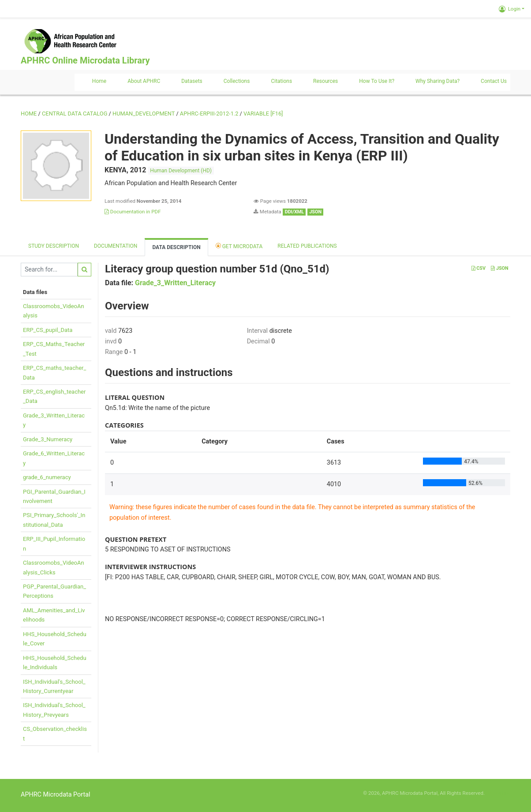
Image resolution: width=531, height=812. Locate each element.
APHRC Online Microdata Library (85, 60)
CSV (479, 268)
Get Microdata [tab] (239, 246)
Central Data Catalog (75, 114)
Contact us (494, 81)
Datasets (192, 81)
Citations (281, 81)
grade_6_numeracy (47, 477)
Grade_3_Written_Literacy (175, 283)
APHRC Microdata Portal (56, 795)
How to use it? (377, 81)
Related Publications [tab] (307, 246)
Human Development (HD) (181, 171)
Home (99, 81)
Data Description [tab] (176, 247)
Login (510, 9)
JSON (499, 268)
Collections (237, 81)
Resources (325, 81)
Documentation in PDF (133, 212)
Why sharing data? (438, 81)
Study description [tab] (54, 246)
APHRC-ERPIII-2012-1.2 (209, 114)
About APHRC (144, 81)
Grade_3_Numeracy (48, 439)
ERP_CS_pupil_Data (48, 330)
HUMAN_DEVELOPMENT (144, 114)
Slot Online (498, 793)
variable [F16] (263, 114)
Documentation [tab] (116, 246)
